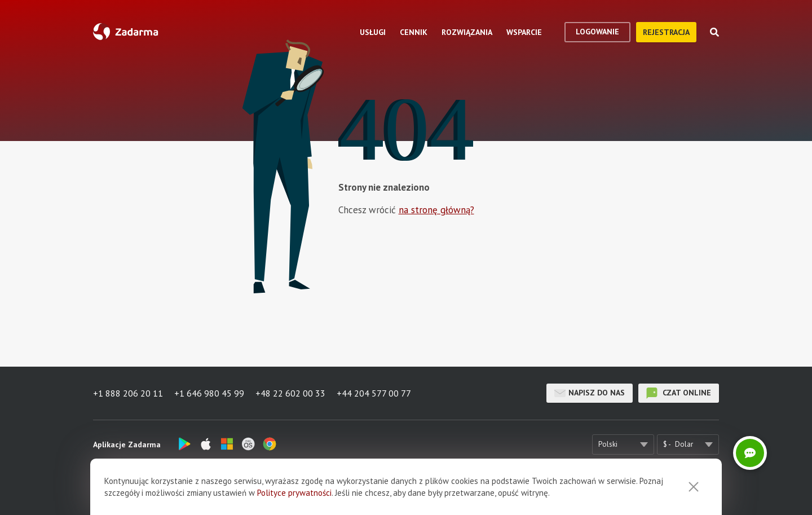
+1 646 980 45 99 (209, 393)
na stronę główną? (436, 210)
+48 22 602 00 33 (290, 393)
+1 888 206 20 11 (128, 393)
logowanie (597, 32)
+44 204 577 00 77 (374, 393)
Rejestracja (666, 32)
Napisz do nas (590, 393)
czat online (679, 393)
